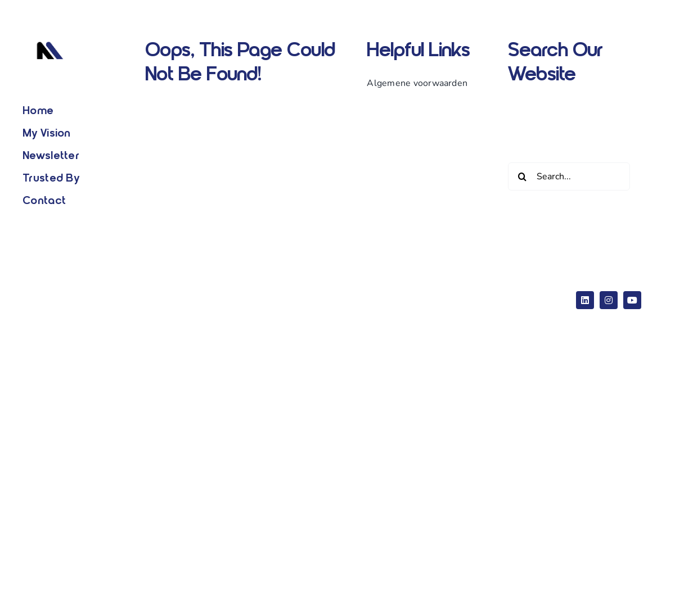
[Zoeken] (522, 176)
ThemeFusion (211, 309)
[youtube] (632, 300)
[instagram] (609, 300)
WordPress (331, 291)
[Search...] (569, 176)
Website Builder (266, 291)
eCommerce (391, 291)
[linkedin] (585, 300)
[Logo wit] (50, 39)
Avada (209, 291)
